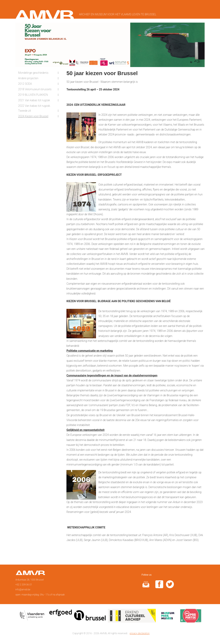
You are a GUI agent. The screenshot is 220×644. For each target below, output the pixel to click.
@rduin (146, 587)
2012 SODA (25, 84)
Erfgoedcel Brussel (78, 616)
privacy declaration (140, 633)
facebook (159, 587)
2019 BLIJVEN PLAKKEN (33, 95)
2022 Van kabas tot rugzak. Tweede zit (34, 108)
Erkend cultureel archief (132, 616)
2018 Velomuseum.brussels (35, 89)
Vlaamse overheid (33, 616)
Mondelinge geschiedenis (33, 73)
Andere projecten (28, 78)
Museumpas (168, 616)
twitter (170, 587)
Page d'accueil (30, 574)
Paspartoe (191, 616)
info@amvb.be (23, 590)
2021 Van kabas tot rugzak (34, 100)
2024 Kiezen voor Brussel (33, 116)
